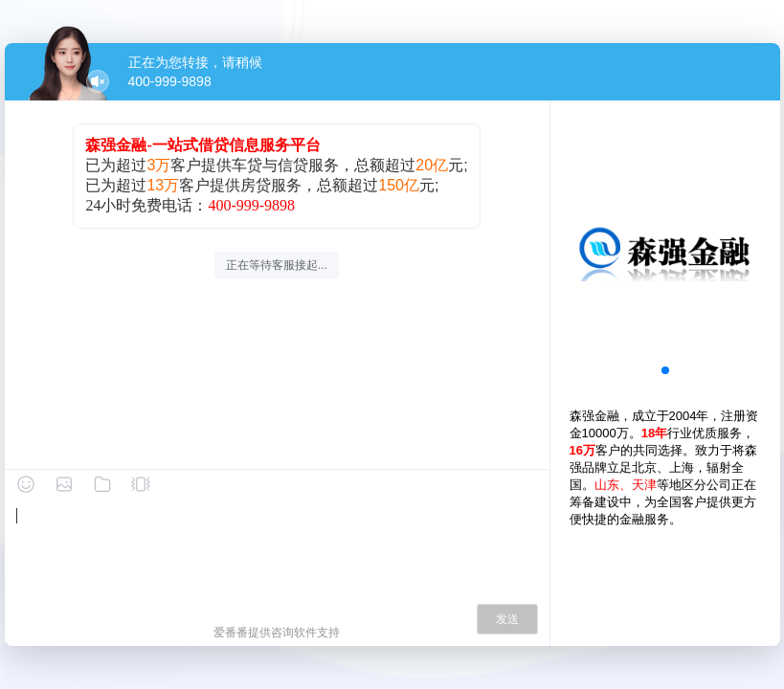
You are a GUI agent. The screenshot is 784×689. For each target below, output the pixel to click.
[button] (665, 370)
